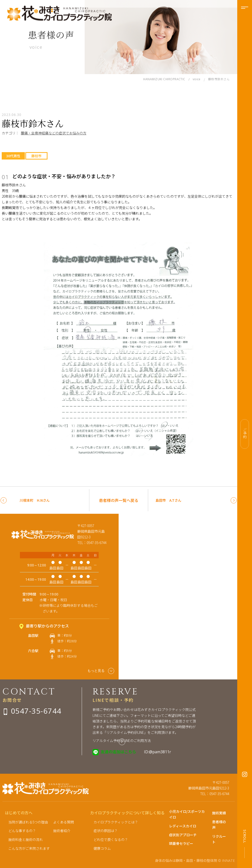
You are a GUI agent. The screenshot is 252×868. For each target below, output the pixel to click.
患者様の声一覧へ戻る (119, 500)
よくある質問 (63, 822)
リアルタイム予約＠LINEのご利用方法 (122, 740)
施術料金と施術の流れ (26, 839)
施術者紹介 (62, 831)
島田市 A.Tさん (168, 500)
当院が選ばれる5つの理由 (28, 822)
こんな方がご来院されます (29, 848)
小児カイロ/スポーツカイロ (187, 814)
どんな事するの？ (22, 831)
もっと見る (101, 671)
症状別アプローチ (183, 835)
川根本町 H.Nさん (35, 500)
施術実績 (219, 813)
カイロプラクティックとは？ (116, 822)
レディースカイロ (183, 826)
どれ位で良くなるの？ (111, 839)
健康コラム (102, 848)
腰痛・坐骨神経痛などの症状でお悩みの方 (54, 133)
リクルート (219, 839)
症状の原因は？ (106, 831)
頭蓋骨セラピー (181, 843)
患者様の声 (219, 825)
